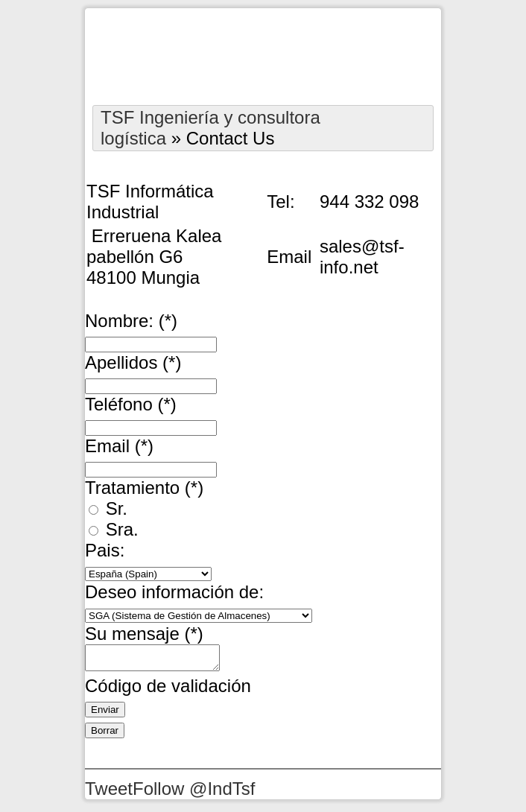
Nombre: (131, 321)
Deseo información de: (174, 592)
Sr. (108, 508)
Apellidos (133, 362)
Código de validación (168, 690)
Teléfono (131, 404)
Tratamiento (144, 488)
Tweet (109, 793)
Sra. (114, 529)
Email (119, 446)
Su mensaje (144, 634)
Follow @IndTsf (194, 793)
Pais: (105, 550)
